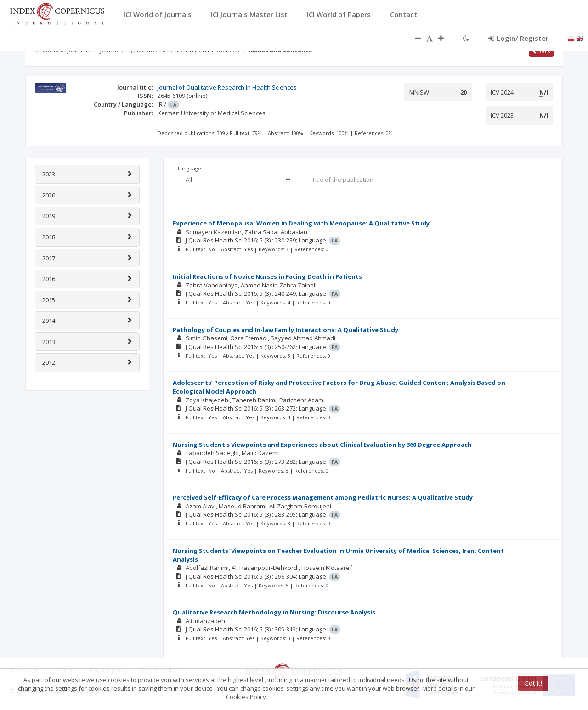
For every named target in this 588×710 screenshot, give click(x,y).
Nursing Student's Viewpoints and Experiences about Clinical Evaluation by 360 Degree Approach (322, 445)
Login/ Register (518, 38)
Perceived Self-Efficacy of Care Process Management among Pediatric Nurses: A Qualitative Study (323, 497)
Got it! (533, 683)
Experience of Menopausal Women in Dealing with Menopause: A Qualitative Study (301, 223)
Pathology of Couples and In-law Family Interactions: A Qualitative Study (286, 330)
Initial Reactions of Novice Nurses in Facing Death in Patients (267, 276)
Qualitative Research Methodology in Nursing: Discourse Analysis (274, 612)
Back (541, 51)
